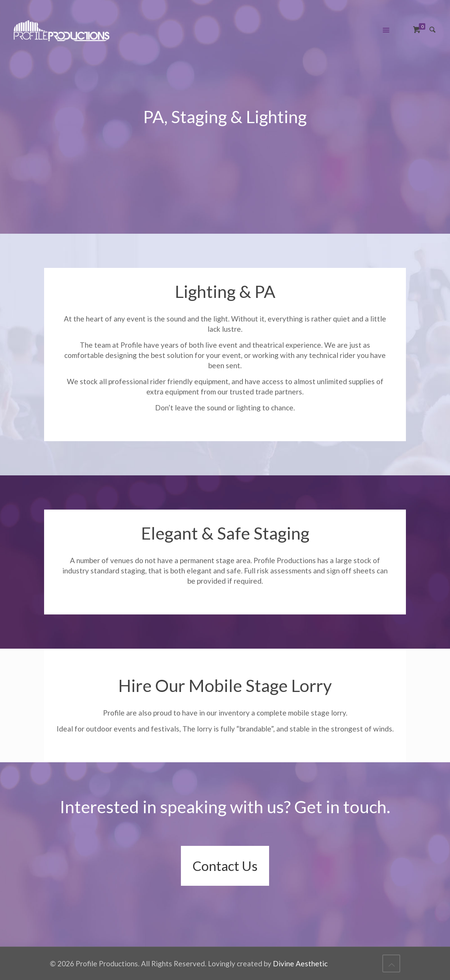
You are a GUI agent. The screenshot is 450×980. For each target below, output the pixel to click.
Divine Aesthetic (300, 963)
